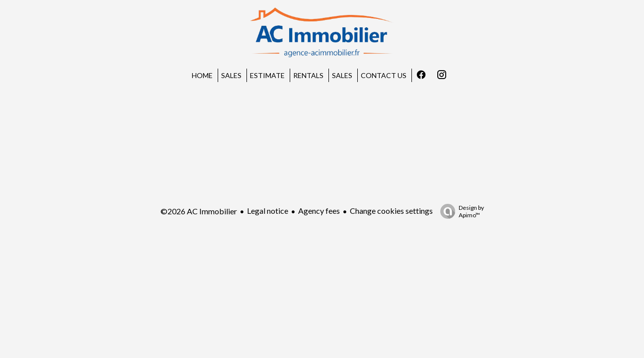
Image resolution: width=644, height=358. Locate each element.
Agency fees (319, 211)
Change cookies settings (391, 211)
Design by (460, 211)
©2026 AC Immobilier (199, 211)
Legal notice (268, 211)
